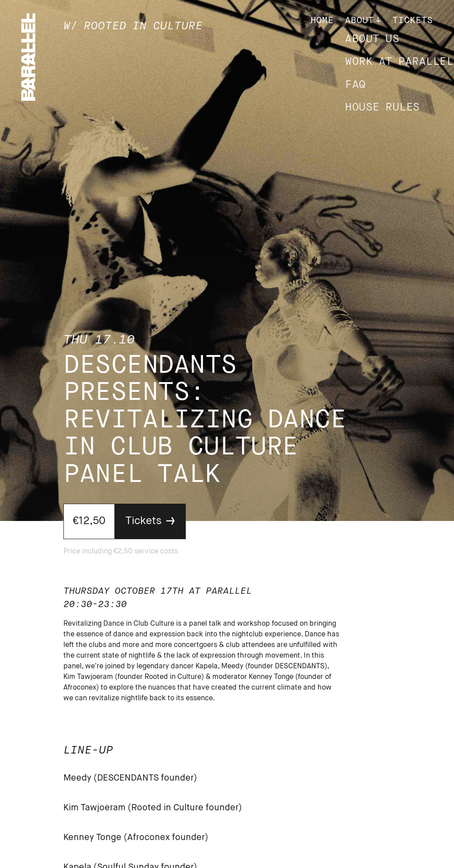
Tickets (413, 21)
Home (322, 21)
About (359, 21)
